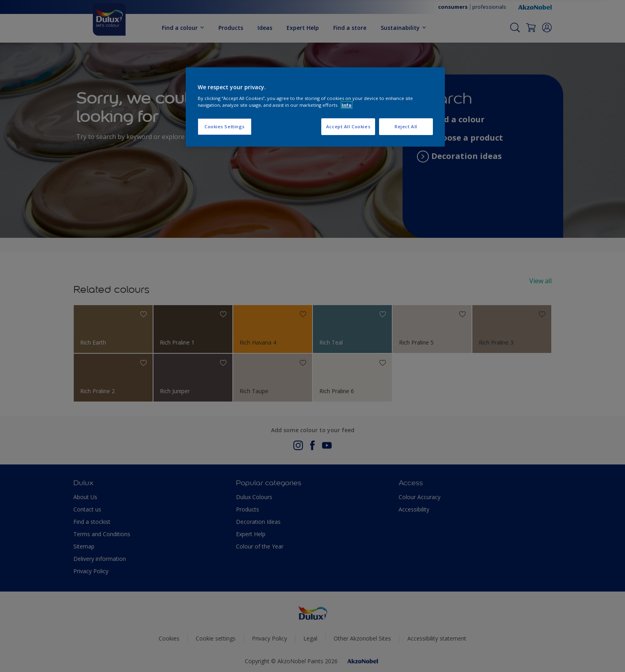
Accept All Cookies (348, 126)
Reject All (406, 126)
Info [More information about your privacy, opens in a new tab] (347, 105)
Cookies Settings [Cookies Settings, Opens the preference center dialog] (225, 126)
